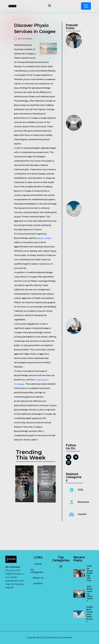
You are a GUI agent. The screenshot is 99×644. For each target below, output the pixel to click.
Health (82, 537)
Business (83, 525)
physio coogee (45, 238)
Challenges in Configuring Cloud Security (90, 614)
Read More (24, 495)
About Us (38, 578)
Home (38, 564)
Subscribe (86, 6)
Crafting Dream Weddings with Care (90, 573)
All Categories (37, 571)
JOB (80, 512)
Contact (38, 583)
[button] (49, 5)
